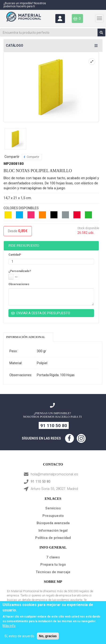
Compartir (33, 157)
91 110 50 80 (54, 426)
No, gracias (48, 636)
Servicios (53, 508)
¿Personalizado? (20, 271)
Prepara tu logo (53, 564)
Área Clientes (60, 19)
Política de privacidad (53, 538)
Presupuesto (53, 516)
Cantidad (14, 255)
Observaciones (19, 284)
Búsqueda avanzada (53, 523)
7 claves (53, 557)
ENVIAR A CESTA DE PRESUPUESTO (43, 313)
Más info (9, 626)
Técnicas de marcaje (53, 572)
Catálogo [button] (15, 45)
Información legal (53, 530)
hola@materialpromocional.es (54, 474)
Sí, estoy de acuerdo (19, 636)
